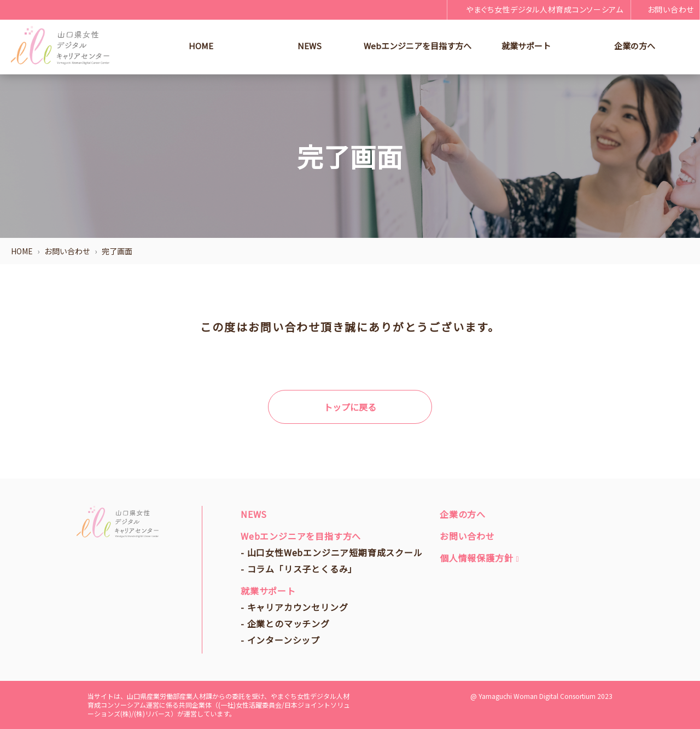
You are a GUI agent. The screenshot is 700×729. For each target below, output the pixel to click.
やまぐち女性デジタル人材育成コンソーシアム (538, 9)
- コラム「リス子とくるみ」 (299, 569)
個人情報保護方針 (479, 558)
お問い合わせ (665, 9)
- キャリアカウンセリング (294, 607)
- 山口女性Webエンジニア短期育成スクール (332, 552)
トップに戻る (350, 407)
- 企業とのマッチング (285, 623)
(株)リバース (152, 713)
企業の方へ (635, 46)
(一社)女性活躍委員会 (250, 705)
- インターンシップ (280, 640)
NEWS (310, 46)
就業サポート (526, 46)
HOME (201, 46)
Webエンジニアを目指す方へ (418, 46)
